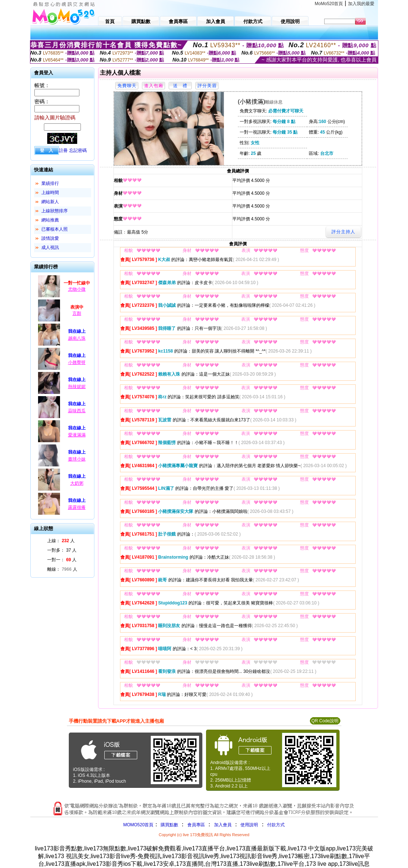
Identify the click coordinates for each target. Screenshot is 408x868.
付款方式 (276, 825)
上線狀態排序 (55, 211)
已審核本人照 (55, 229)
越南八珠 (77, 338)
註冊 (63, 150)
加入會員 (223, 825)
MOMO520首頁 (139, 825)
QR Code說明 (325, 721)
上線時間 (50, 193)
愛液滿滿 (77, 435)
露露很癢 (77, 507)
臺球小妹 (77, 459)
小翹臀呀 (77, 362)
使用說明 (249, 825)
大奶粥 (77, 483)
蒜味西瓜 (77, 411)
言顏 (77, 313)
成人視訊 (50, 247)
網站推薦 (50, 220)
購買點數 (169, 825)
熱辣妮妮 (77, 387)
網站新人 (50, 202)
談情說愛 (50, 238)
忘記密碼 (78, 150)
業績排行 (50, 183)
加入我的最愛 (361, 4)
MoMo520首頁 (329, 4)
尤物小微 (77, 289)
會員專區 (196, 825)
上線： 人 (61, 541)
